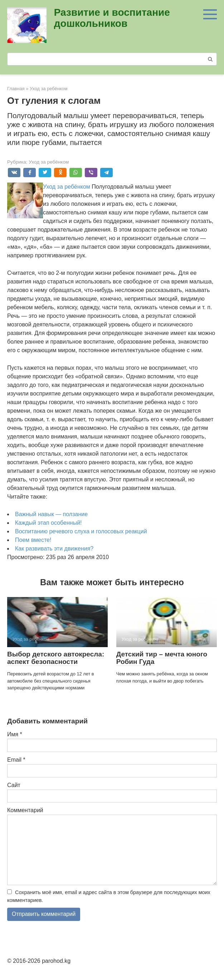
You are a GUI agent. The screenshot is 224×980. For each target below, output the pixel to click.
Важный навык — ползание (51, 514)
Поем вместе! (33, 540)
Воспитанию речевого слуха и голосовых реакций (81, 531)
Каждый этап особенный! (48, 523)
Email (16, 760)
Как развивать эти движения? (54, 549)
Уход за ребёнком (49, 162)
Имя (15, 734)
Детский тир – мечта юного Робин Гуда (162, 658)
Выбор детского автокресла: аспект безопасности (56, 658)
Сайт (14, 785)
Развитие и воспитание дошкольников (112, 18)
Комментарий (25, 810)
